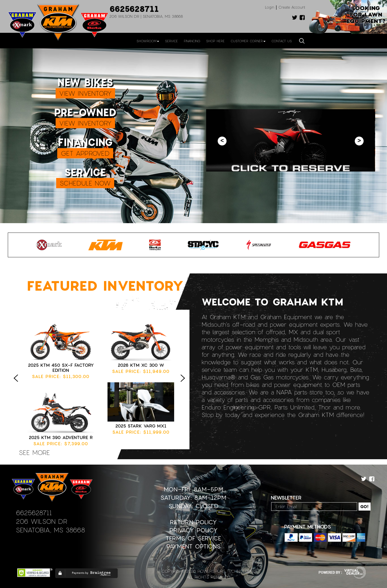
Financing (192, 41)
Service (171, 41)
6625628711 (134, 9)
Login (270, 7)
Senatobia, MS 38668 (50, 530)
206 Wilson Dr (42, 521)
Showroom (148, 41)
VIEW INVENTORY (85, 93)
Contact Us (282, 41)
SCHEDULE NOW (85, 183)
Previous (17, 384)
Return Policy (193, 522)
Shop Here (215, 41)
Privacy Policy (193, 530)
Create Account (292, 7)
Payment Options (193, 546)
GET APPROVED (85, 153)
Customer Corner (248, 41)
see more (34, 452)
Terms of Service (193, 538)
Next (184, 384)
